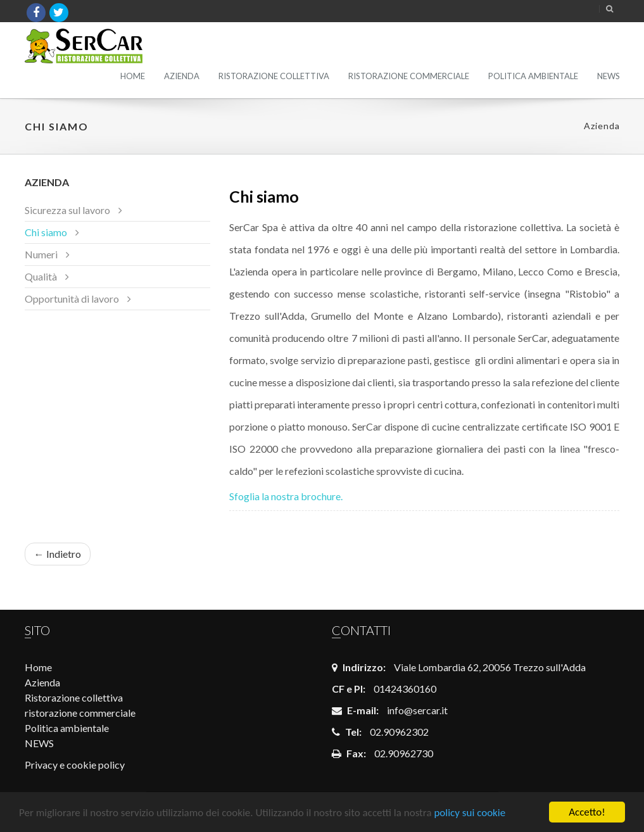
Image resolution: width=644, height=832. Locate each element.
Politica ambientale (533, 76)
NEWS (609, 76)
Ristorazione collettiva (274, 76)
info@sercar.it (417, 710)
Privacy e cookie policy (75, 765)
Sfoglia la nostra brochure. (286, 496)
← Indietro (58, 554)
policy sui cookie (470, 813)
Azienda (182, 76)
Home (133, 76)
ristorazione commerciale (409, 76)
